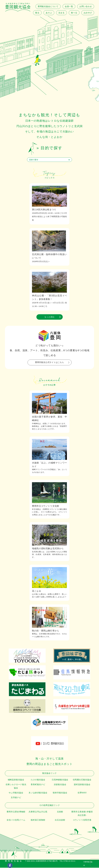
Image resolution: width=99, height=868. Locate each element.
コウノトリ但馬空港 (82, 820)
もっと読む (50, 317)
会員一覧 (69, 6)
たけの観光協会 (38, 780)
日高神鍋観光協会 (60, 780)
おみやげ (88, 13)
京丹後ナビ (16, 797)
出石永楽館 (60, 820)
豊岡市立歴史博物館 (16, 812)
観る (37, 13)
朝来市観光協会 (60, 793)
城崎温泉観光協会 (16, 780)
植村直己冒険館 (38, 820)
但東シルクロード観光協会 (16, 786)
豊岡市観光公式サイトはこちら (49, 362)
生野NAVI (82, 793)
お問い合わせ (86, 6)
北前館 (60, 812)
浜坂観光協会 (60, 784)
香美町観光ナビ (38, 784)
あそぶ (49, 13)
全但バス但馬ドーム (16, 820)
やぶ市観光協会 (16, 793)
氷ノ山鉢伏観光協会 (38, 793)
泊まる (61, 13)
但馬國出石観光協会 (82, 780)
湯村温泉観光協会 (82, 784)
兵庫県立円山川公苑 (38, 812)
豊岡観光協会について (48, 6)
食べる (74, 13)
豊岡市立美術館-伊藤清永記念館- (82, 813)
